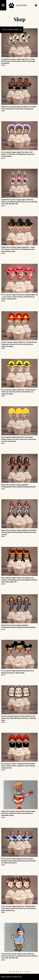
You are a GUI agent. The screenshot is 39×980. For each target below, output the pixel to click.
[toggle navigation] (3, 5)
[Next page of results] (29, 972)
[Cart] (36, 6)
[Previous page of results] (10, 972)
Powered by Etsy (17, 977)
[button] (12, 30)
